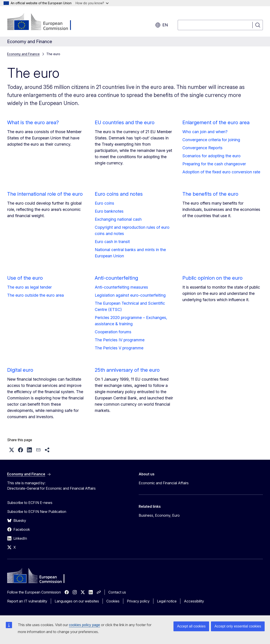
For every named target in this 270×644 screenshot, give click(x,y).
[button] (12, 450)
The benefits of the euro (210, 194)
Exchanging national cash (118, 219)
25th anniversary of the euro (127, 370)
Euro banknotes (109, 211)
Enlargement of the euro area (216, 122)
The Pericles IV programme (120, 340)
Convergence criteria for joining (211, 140)
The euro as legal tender (29, 287)
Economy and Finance (23, 54)
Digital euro (20, 370)
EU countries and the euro (125, 122)
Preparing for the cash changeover (214, 164)
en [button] (162, 25)
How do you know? (92, 3)
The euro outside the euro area (35, 295)
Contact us (117, 592)
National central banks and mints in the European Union (130, 253)
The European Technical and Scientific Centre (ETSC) (130, 306)
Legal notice (167, 601)
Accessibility (194, 601)
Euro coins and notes (119, 194)
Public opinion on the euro (212, 278)
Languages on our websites (77, 601)
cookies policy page (85, 625)
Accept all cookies (191, 626)
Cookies (113, 601)
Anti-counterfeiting (116, 278)
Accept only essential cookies (238, 626)
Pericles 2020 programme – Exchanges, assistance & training (131, 321)
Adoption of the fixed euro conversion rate (221, 172)
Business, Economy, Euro (159, 515)
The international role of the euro (45, 194)
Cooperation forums (113, 332)
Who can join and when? (205, 132)
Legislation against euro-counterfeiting (130, 295)
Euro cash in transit (112, 242)
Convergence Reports (202, 148)
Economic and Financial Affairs (164, 483)
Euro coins (104, 203)
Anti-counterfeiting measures (121, 287)
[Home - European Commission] (43, 22)
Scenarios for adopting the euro (211, 156)
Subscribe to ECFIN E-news (30, 503)
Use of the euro (25, 278)
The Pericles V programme (119, 348)
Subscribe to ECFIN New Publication (37, 512)
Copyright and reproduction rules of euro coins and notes (132, 230)
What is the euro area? (33, 122)
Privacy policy (138, 601)
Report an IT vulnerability (27, 601)
